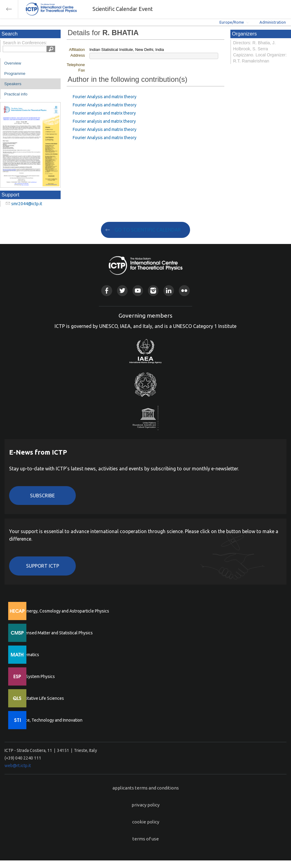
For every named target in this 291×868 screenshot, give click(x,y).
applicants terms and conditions (146, 788)
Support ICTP (43, 566)
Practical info (16, 94)
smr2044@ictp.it (27, 204)
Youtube (138, 290)
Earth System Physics (35, 676)
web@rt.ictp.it (18, 766)
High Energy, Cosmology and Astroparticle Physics (62, 611)
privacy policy (145, 805)
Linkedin (169, 290)
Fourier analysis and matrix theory (104, 113)
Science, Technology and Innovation (49, 720)
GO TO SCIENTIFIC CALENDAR (148, 230)
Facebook (107, 290)
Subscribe (42, 496)
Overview (13, 63)
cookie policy (146, 822)
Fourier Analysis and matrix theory (105, 97)
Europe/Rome (232, 22)
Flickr (184, 290)
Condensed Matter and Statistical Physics (54, 633)
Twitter (122, 290)
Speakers (13, 84)
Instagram (153, 290)
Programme (15, 73)
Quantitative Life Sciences (39, 698)
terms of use (146, 839)
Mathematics (27, 655)
